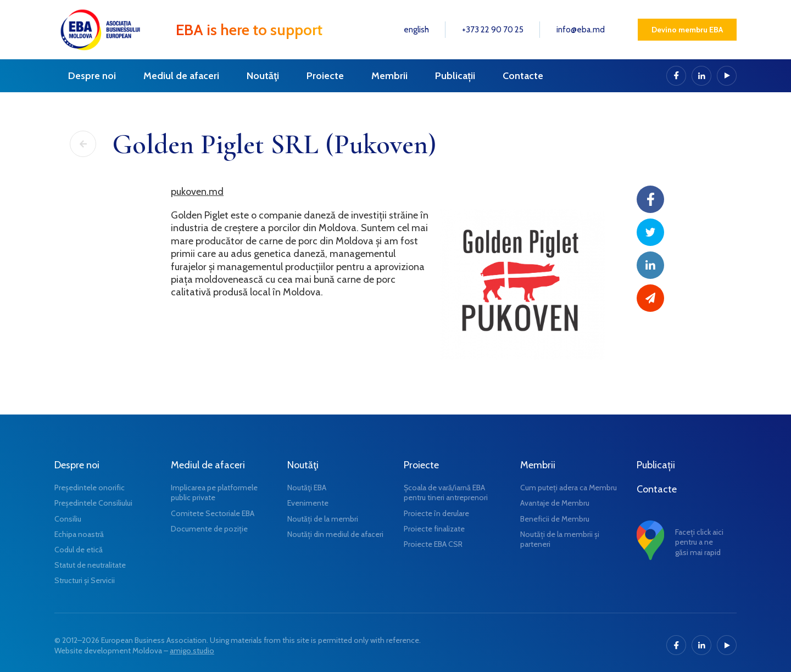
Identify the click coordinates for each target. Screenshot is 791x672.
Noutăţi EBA (307, 488)
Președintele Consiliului (93, 503)
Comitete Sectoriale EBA (213, 513)
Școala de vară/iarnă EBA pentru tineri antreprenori (446, 492)
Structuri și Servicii (85, 580)
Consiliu (68, 519)
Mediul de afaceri (181, 76)
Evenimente (308, 503)
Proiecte (325, 76)
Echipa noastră (79, 534)
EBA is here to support (249, 30)
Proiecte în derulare (436, 513)
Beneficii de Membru (555, 519)
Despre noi (92, 76)
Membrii (389, 76)
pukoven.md (197, 192)
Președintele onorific (90, 488)
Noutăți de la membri (323, 519)
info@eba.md (581, 30)
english (416, 30)
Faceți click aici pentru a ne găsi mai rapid (699, 542)
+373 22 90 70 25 (493, 30)
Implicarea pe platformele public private (214, 492)
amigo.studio (192, 651)
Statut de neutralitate (90, 565)
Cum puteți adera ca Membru (569, 488)
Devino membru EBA (687, 30)
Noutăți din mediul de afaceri (335, 534)
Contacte (523, 76)
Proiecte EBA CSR (433, 544)
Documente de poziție (209, 529)
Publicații (455, 76)
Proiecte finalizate (434, 529)
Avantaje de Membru (555, 503)
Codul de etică (79, 550)
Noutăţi (263, 76)
